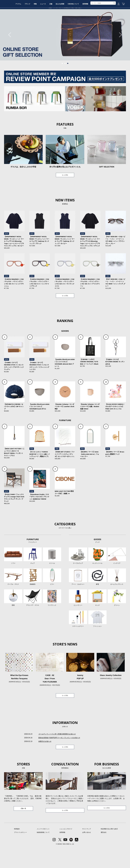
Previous (11, 50)
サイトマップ (87, 850)
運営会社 (104, 853)
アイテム (26, 22)
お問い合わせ (87, 853)
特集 (46, 22)
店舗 (65, 22)
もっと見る (65, 191)
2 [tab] (65, 79)
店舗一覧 (23, 829)
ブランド (37, 22)
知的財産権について (43, 853)
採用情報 (104, 22)
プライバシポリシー (20, 853)
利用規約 (17, 850)
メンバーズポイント (43, 850)
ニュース (55, 22)
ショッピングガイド (66, 850)
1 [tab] (62, 79)
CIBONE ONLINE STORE (65, 15)
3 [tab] (68, 79)
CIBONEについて (90, 22)
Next (119, 50)
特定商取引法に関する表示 (109, 850)
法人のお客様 (75, 22)
